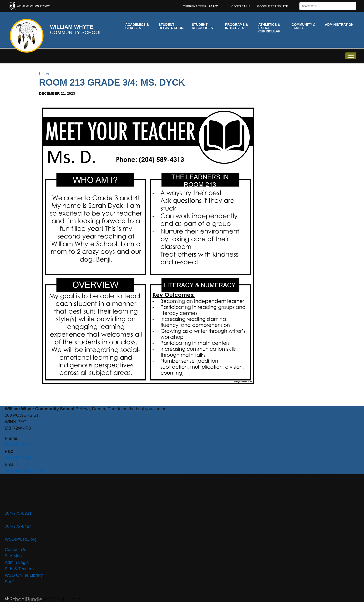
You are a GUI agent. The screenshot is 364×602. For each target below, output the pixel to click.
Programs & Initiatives (237, 26)
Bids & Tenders (19, 569)
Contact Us (15, 550)
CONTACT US (241, 6)
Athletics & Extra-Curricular (269, 28)
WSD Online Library (24, 575)
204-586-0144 (18, 458)
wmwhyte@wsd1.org (25, 471)
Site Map (13, 556)
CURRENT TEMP (200, 6)
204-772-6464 (18, 526)
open (351, 56)
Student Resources (202, 26)
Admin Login (17, 562)
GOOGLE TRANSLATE (273, 6)
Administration (339, 25)
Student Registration (171, 26)
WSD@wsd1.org (21, 539)
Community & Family (303, 26)
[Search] (324, 6)
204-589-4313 (18, 445)
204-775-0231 (18, 513)
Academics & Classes (137, 26)
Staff (9, 582)
